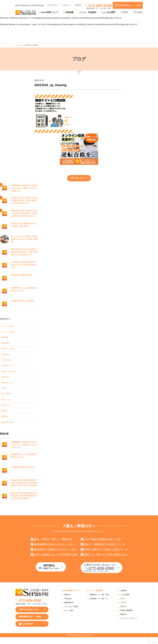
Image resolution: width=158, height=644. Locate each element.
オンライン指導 (8, 326)
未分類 (4, 392)
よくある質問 (111, 12)
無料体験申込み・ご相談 (30, 623)
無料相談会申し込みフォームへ (54, 574)
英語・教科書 (7, 398)
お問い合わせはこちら (29, 616)
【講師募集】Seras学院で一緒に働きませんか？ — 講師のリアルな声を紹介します (24, 187)
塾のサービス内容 (9, 350)
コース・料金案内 (92, 12)
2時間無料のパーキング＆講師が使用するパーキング (24, 289)
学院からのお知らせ (10, 374)
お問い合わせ (52, 3)
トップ (17, 45)
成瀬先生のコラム (9, 386)
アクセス (139, 12)
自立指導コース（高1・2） (101, 607)
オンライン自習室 (9, 332)
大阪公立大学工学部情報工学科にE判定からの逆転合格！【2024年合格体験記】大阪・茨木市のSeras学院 (24, 489)
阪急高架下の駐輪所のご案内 (22, 274)
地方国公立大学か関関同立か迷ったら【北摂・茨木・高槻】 (24, 224)
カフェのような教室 (72, 613)
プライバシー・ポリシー (130, 625)
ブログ (126, 12)
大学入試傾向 (7, 362)
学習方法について (9, 368)
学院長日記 (6, 380)
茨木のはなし (7, 410)
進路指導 (5, 422)
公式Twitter (26, 631)
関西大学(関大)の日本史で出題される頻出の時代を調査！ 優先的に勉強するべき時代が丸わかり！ (24, 252)
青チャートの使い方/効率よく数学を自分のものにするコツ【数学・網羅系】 (24, 239)
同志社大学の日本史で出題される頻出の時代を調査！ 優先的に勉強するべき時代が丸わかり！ (24, 200)
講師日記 (5, 416)
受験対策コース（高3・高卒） (100, 602)
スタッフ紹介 (70, 617)
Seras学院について (56, 12)
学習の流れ (69, 606)
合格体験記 (6, 344)
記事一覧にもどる (77, 178)
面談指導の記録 (8, 428)
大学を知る (6, 356)
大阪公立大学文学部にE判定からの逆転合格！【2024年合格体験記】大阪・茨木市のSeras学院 (24, 502)
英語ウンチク (7, 404)
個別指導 (5, 338)
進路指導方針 (70, 609)
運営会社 (79, 3)
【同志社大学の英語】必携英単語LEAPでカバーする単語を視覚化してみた (24, 264)
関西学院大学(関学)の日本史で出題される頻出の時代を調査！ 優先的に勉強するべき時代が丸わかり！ (24, 213)
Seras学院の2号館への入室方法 (23, 300)
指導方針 (68, 602)
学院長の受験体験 (127, 617)
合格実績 (74, 12)
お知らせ (66, 3)
